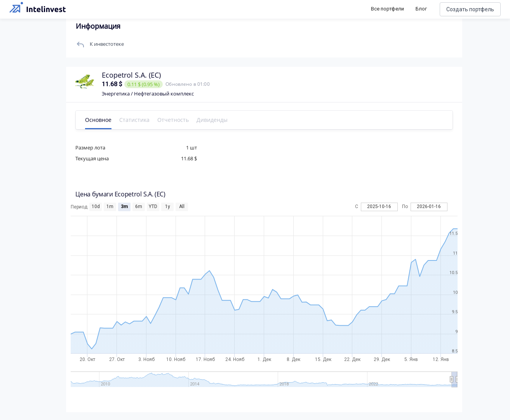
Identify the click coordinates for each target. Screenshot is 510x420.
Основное (101, 120)
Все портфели (387, 9)
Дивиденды (215, 120)
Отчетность (176, 120)
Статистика (137, 120)
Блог (421, 9)
